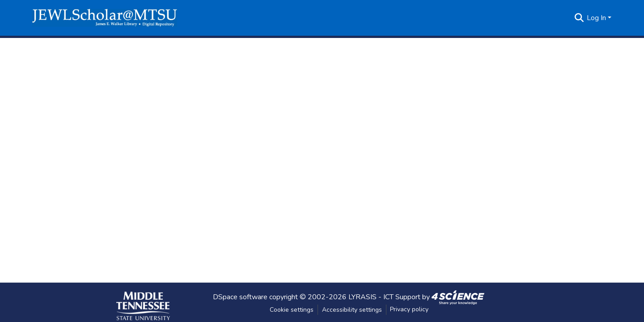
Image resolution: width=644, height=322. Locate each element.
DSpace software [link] (240, 297)
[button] (105, 18)
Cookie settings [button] (292, 310)
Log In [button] (597, 18)
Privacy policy (409, 309)
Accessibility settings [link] (352, 310)
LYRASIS (362, 297)
